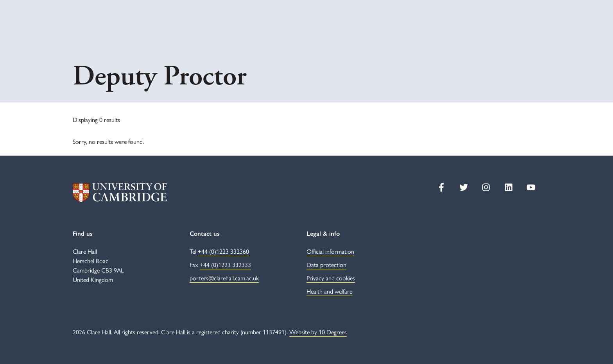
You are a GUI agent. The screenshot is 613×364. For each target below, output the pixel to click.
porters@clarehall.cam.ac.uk (224, 278)
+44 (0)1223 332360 (223, 251)
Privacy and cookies (331, 278)
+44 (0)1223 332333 (225, 264)
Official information (330, 251)
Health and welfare (329, 291)
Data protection (326, 264)
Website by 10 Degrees (318, 332)
